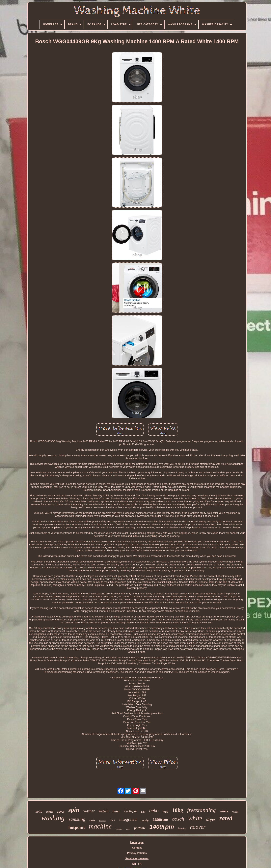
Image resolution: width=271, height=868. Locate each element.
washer (89, 811)
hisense (102, 821)
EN (134, 864)
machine (100, 826)
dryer (211, 819)
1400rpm (162, 827)
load (165, 812)
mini (143, 812)
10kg (178, 810)
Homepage (137, 842)
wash (235, 812)
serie (92, 820)
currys (61, 812)
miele (224, 811)
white (195, 818)
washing (53, 818)
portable (140, 828)
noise (39, 812)
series (50, 812)
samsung (77, 819)
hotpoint (77, 827)
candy (145, 820)
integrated (128, 819)
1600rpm (160, 820)
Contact (137, 848)
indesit (104, 811)
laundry (182, 828)
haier (116, 811)
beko (154, 811)
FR (140, 864)
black (112, 820)
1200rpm (130, 811)
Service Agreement (137, 858)
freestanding (201, 810)
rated (226, 818)
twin (128, 829)
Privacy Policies (137, 853)
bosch (178, 819)
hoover (198, 827)
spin (74, 810)
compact (119, 829)
